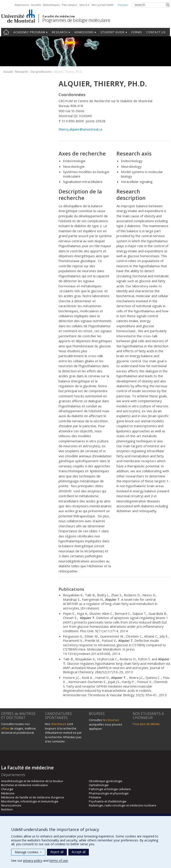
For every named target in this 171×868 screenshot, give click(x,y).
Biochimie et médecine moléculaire (24, 785)
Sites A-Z (84, 5)
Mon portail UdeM (103, 5)
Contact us (156, 32)
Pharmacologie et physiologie (109, 793)
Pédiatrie (95, 797)
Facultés (36, 5)
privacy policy (33, 861)
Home (6, 32)
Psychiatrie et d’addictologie (108, 801)
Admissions (84, 32)
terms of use (59, 861)
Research (60, 32)
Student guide (113, 32)
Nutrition (7, 809)
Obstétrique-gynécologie (106, 781)
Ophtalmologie (99, 785)
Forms (137, 32)
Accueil (8, 72)
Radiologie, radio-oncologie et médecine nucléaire (123, 805)
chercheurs (59, 724)
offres (5, 728)
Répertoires (22, 5)
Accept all (79, 852)
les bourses (111, 720)
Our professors (41, 72)
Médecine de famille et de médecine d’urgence (33, 797)
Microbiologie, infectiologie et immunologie (30, 801)
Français (123, 5)
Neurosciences (11, 805)
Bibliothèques (51, 5)
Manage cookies (28, 852)
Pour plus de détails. (147, 724)
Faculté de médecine (59, 16)
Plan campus (69, 5)
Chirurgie (7, 789)
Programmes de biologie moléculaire (76, 20)
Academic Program (29, 32)
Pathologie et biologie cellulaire (110, 789)
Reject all (57, 852)
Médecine (8, 793)
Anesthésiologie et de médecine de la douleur (32, 781)
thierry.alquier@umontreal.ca (80, 129)
